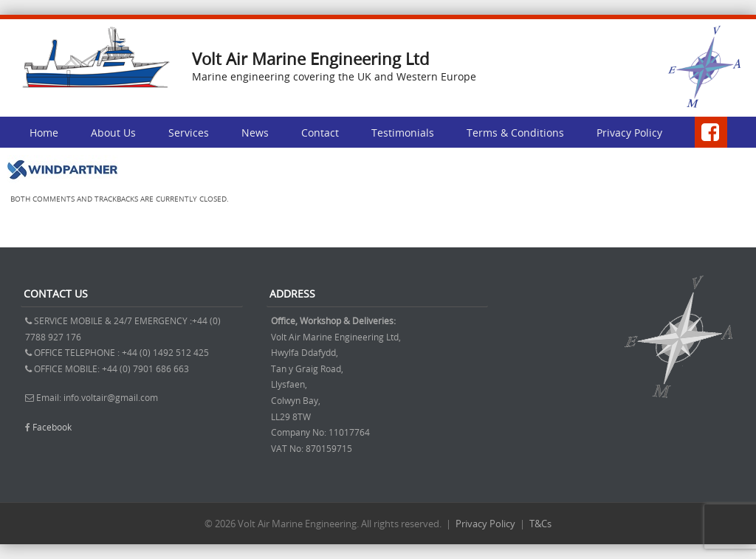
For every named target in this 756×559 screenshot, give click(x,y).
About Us (113, 133)
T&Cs (540, 524)
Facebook (52, 427)
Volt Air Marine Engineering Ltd (310, 59)
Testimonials (403, 133)
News (255, 133)
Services (189, 133)
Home (44, 133)
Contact (320, 133)
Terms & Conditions (515, 133)
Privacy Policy (629, 133)
